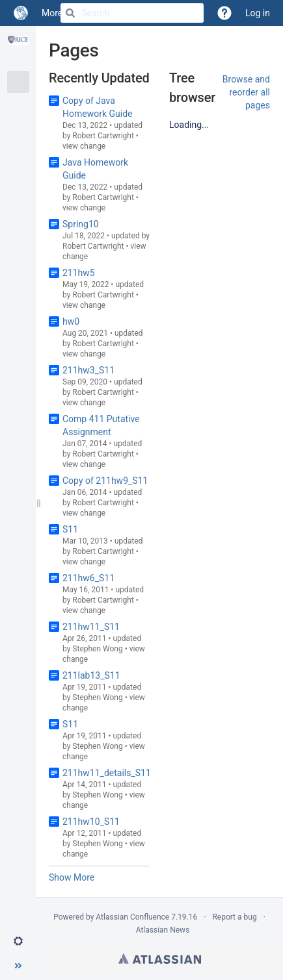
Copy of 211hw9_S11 (105, 481)
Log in (258, 13)
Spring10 (81, 224)
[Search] (70, 13)
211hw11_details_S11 (107, 773)
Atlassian (160, 959)
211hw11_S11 (91, 627)
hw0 (71, 321)
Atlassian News (163, 930)
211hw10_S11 (91, 822)
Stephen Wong (97, 649)
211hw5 (79, 273)
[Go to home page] (21, 13)
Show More (72, 877)
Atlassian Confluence (132, 917)
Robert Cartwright (103, 136)
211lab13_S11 (91, 675)
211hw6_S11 (88, 578)
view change (84, 146)
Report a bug (234, 917)
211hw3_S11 (88, 370)
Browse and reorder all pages (246, 92)
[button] (18, 941)
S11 (70, 529)
